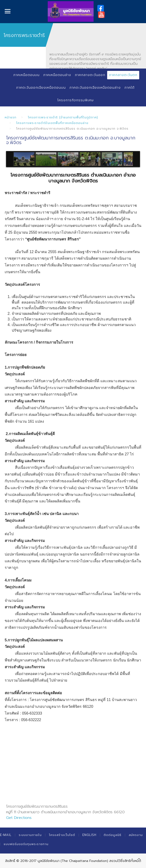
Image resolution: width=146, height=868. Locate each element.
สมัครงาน (136, 835)
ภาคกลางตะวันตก (123, 75)
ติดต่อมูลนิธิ (113, 835)
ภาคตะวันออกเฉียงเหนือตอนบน (41, 88)
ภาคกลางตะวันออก (90, 75)
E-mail (6, 835)
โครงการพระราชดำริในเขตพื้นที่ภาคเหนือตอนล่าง (52, 123)
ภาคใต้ (130, 88)
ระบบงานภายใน (30, 835)
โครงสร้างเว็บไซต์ (62, 835)
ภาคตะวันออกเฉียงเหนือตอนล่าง (95, 88)
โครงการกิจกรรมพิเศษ (75, 100)
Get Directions (19, 818)
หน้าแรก (11, 117)
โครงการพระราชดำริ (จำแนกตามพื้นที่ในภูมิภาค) (63, 117)
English (89, 835)
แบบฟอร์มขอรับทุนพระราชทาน (26, 844)
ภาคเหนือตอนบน (26, 75)
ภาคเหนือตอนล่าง (57, 75)
